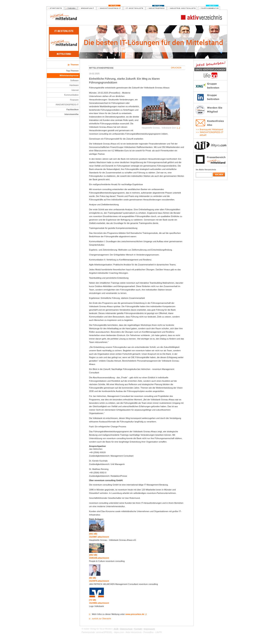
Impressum (149, 629)
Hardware (74, 85)
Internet (75, 90)
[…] (178, 128)
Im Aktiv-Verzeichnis (206, 170)
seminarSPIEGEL (104, 632)
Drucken (176, 68)
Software (74, 80)
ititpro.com (119, 632)
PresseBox (149, 632)
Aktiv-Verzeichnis (134, 632)
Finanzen (74, 100)
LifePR (159, 632)
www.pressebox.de (135, 614)
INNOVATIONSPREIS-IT (67, 105)
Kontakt (138, 629)
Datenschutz (126, 629)
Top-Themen (72, 71)
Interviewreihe (72, 114)
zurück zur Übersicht (101, 619)
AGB (116, 629)
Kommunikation (71, 95)
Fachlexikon (72, 109)
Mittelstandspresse (69, 75)
